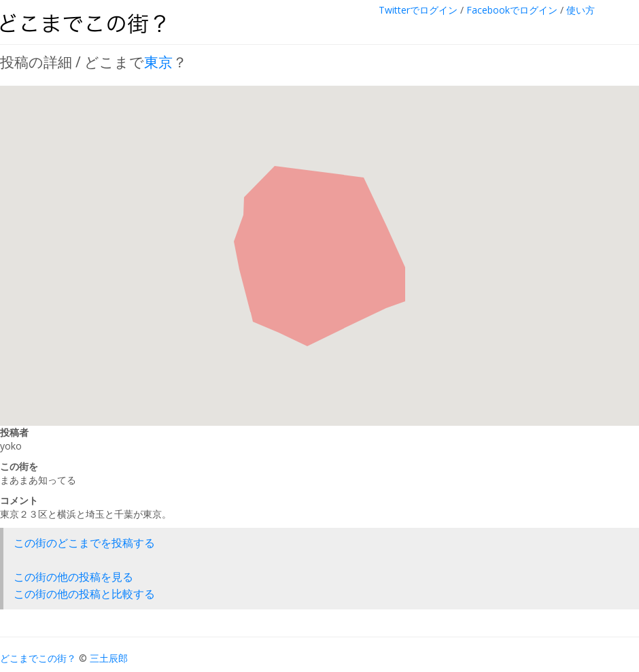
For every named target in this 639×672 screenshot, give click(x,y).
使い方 (581, 10)
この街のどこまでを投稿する (84, 543)
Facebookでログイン (512, 10)
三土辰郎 (109, 658)
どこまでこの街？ (38, 658)
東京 (158, 62)
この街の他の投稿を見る (73, 577)
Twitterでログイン (418, 10)
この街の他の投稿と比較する (84, 594)
